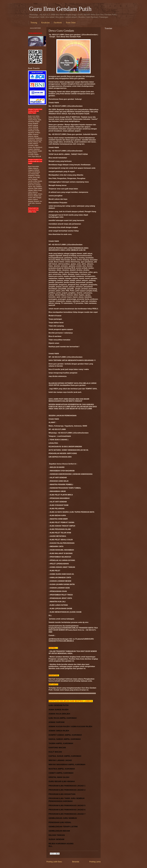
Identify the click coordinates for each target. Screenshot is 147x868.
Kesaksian (45, 23)
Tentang (34, 23)
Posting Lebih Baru (54, 862)
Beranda (76, 862)
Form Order (71, 23)
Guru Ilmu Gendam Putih (60, 9)
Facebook (58, 23)
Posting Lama (95, 862)
